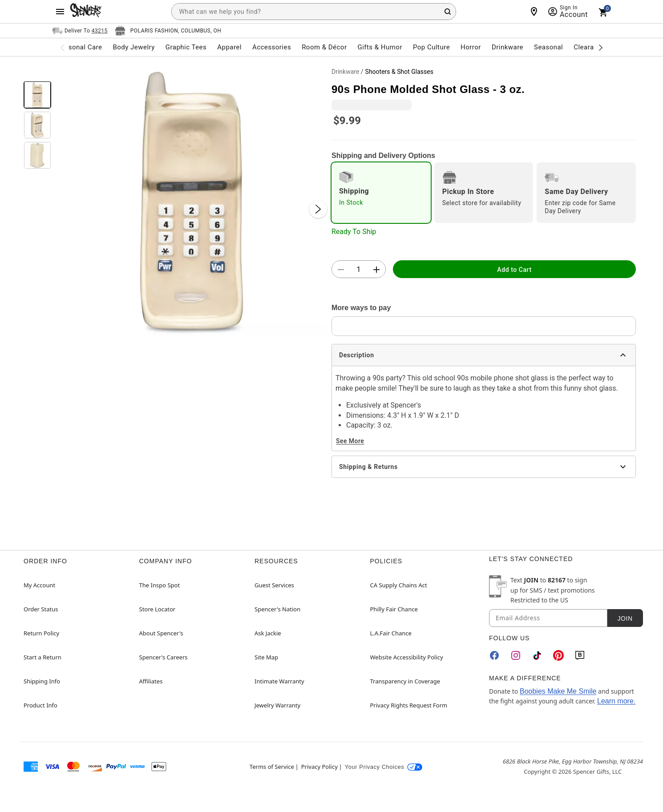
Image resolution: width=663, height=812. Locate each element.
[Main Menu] (60, 12)
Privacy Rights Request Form (409, 705)
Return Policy (41, 633)
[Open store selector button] (168, 31)
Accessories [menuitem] (272, 47)
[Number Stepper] (359, 270)
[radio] (381, 193)
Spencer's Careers (164, 657)
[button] (191, 200)
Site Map (266, 657)
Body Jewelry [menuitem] (133, 47)
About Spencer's (161, 633)
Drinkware (345, 72)
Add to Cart (514, 270)
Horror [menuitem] (471, 47)
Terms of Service (272, 767)
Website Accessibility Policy (407, 657)
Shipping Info (42, 681)
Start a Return (42, 657)
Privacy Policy (319, 767)
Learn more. (616, 701)
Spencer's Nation (277, 609)
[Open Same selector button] (80, 31)
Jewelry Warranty (277, 705)
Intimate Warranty (279, 681)
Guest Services (274, 585)
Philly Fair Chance (394, 609)
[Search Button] (448, 12)
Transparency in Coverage (405, 681)
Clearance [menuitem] (589, 47)
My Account (39, 585)
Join (625, 618)
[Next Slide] (318, 209)
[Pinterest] (558, 655)
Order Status (41, 609)
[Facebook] (494, 655)
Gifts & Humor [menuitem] (380, 47)
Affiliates (151, 681)
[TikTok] (537, 655)
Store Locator (158, 609)
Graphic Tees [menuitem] (186, 47)
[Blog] (580, 655)
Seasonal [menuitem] (548, 47)
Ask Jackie (268, 633)
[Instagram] (516, 655)
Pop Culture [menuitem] (431, 47)
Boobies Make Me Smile (558, 691)
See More (350, 441)
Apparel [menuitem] (229, 47)
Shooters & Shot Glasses (399, 72)
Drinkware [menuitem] (507, 47)
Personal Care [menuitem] (80, 47)
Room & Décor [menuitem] (324, 47)
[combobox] (314, 12)
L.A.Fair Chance (391, 633)
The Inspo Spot (160, 585)
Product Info (40, 705)
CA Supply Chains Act (399, 585)
